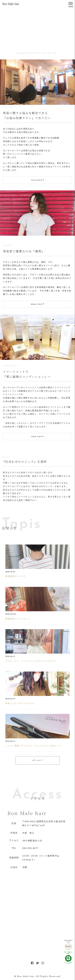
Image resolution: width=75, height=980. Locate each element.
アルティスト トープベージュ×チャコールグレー (31, 661)
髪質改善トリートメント (18, 619)
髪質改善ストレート (16, 576)
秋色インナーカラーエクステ (20, 703)
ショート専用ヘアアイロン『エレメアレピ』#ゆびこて (33, 746)
